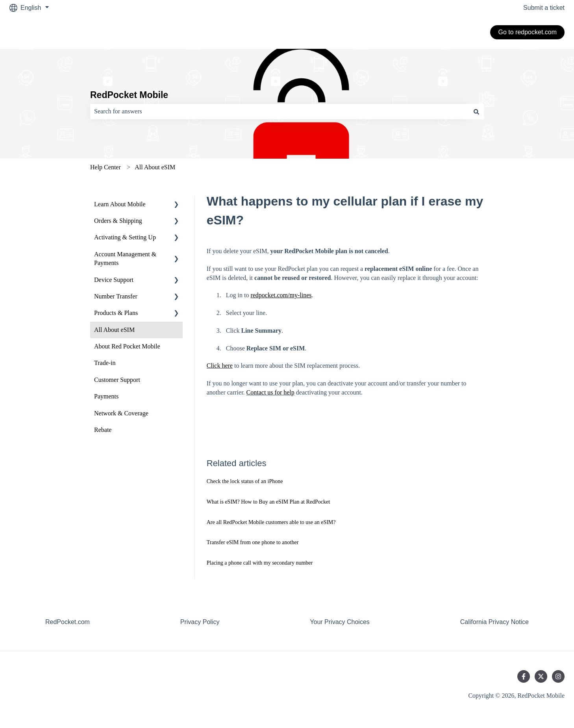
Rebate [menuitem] (103, 430)
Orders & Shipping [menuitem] (118, 221)
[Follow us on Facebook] (524, 676)
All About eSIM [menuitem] (114, 330)
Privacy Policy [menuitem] (200, 622)
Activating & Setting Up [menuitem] (125, 237)
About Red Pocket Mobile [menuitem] (127, 346)
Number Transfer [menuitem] (116, 296)
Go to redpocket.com (527, 32)
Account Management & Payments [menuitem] (125, 258)
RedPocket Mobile (129, 95)
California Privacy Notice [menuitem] (494, 622)
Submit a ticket (544, 8)
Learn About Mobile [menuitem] (120, 204)
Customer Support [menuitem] (117, 380)
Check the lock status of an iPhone (245, 481)
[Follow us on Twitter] (541, 676)
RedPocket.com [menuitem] (68, 622)
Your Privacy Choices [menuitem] (340, 622)
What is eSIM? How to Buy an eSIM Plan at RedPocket (268, 502)
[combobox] (280, 111)
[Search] (476, 111)
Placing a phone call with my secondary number (260, 563)
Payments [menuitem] (106, 396)
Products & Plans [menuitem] (116, 313)
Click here (220, 366)
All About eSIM (155, 167)
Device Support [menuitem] (114, 280)
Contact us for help (270, 392)
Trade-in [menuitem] (105, 363)
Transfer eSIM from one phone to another (253, 542)
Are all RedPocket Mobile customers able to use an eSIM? (271, 522)
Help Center (106, 167)
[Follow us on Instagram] (558, 676)
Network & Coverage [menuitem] (121, 413)
